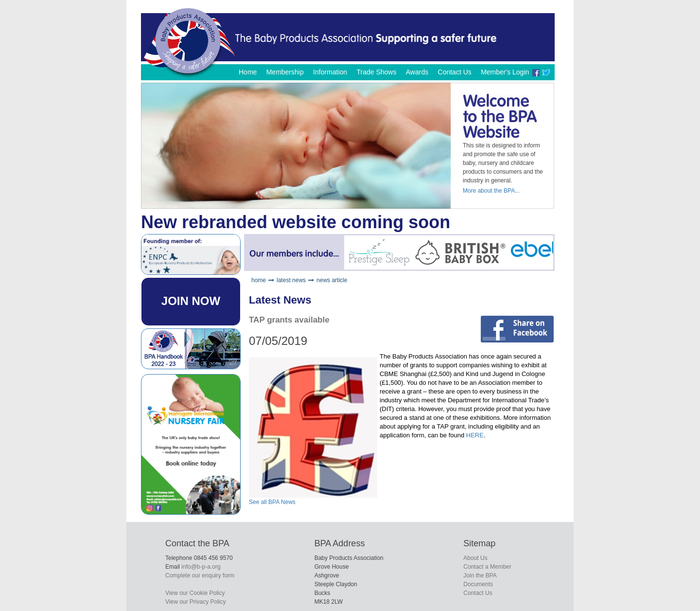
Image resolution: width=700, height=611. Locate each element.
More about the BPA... (491, 191)
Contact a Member (487, 567)
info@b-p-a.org (201, 567)
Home (248, 72)
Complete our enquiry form (200, 575)
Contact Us (455, 72)
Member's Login (505, 72)
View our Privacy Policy (196, 602)
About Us (475, 558)
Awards (417, 72)
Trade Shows (376, 72)
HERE (475, 435)
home (259, 280)
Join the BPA (480, 575)
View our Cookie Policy (195, 593)
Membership (285, 72)
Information (330, 72)
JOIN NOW (191, 301)
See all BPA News (272, 502)
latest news (291, 280)
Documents (478, 584)
